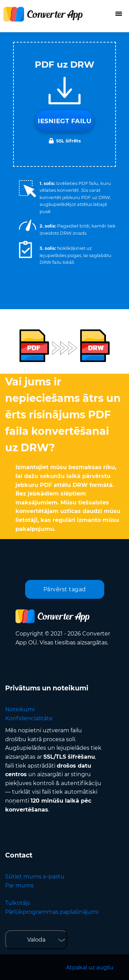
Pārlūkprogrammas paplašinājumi (52, 912)
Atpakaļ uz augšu (90, 967)
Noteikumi (20, 709)
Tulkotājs (18, 903)
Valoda (36, 940)
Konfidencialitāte (29, 718)
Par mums (19, 885)
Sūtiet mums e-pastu (35, 877)
